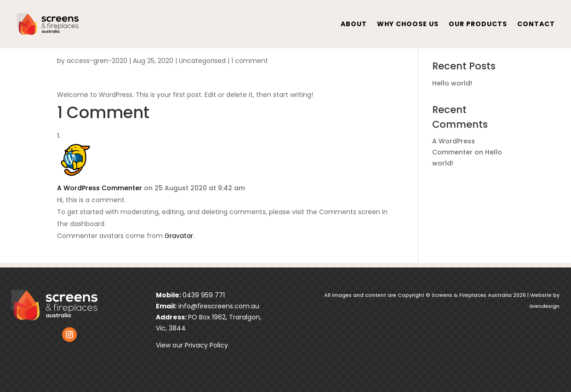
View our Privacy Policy (192, 345)
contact (536, 24)
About (354, 24)
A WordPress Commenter (100, 188)
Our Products (478, 24)
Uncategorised (202, 61)
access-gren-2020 (97, 61)
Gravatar (179, 236)
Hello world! (452, 83)
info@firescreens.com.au (218, 306)
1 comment (250, 61)
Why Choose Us (408, 24)
